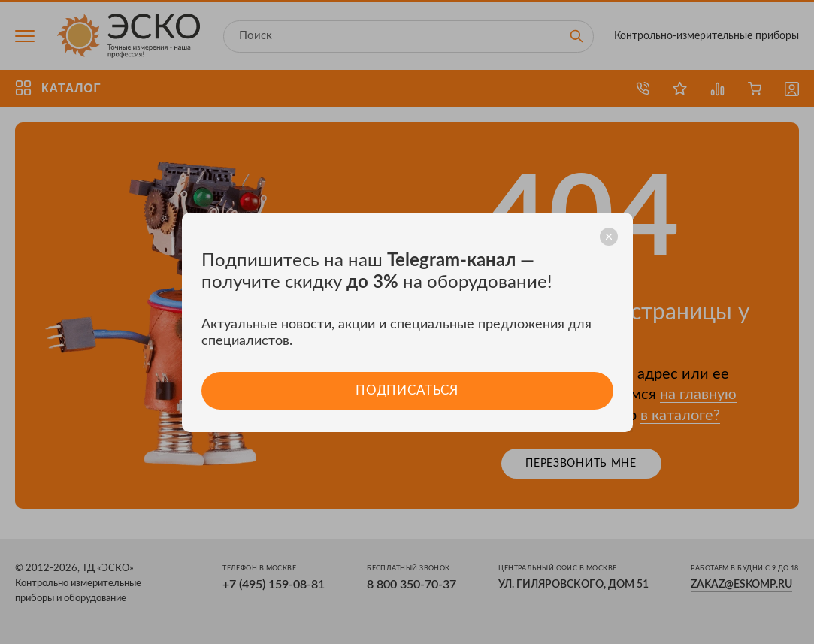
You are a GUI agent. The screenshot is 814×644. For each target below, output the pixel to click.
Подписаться (407, 390)
